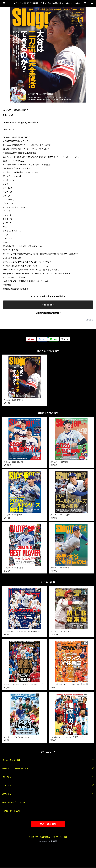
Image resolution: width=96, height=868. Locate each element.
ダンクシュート (9, 777)
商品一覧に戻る (48, 824)
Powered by (48, 841)
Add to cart (48, 305)
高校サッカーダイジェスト (14, 802)
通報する (90, 320)
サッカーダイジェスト (11, 760)
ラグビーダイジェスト (12, 811)
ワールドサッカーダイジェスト (15, 768)
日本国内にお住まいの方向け (48, 313)
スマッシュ (7, 794)
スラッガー (7, 785)
